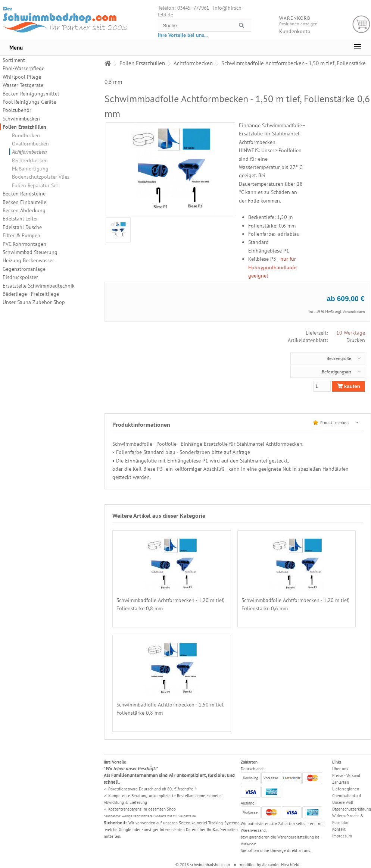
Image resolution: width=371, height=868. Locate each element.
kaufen (349, 386)
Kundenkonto (295, 31)
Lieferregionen (346, 789)
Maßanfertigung (30, 169)
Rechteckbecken (30, 160)
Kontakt (339, 829)
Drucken (356, 340)
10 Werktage (351, 333)
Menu (16, 48)
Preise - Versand (346, 775)
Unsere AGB (343, 802)
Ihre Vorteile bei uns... (183, 35)
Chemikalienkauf (347, 796)
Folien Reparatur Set (35, 185)
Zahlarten (341, 782)
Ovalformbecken (30, 144)
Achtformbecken (29, 152)
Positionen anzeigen (298, 24)
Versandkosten (354, 312)
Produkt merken (334, 423)
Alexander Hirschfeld (281, 865)
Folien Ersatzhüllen (24, 127)
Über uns (340, 769)
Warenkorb (361, 24)
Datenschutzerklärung (352, 809)
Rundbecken (26, 135)
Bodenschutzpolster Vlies (41, 177)
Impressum (342, 836)
